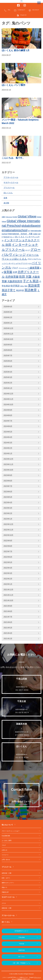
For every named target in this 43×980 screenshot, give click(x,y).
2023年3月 (8, 508)
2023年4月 (8, 503)
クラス (4, 903)
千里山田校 (21, 937)
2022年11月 (8, 530)
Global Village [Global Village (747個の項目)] (27, 216)
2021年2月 (8, 639)
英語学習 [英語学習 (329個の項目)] (20, 290)
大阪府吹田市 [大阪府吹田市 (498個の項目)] (15, 281)
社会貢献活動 (6, 836)
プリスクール (9, 188)
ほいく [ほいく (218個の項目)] (12, 237)
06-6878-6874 (22, 713)
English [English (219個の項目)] (15, 217)
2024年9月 (8, 410)
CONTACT (19, 10)
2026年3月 (8, 312)
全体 (5, 198)
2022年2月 (8, 579)
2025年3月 (8, 377)
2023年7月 (8, 486)
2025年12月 (8, 328)
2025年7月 (8, 356)
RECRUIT (34, 10)
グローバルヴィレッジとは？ (11, 831)
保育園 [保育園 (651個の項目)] (8, 272)
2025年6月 (8, 361)
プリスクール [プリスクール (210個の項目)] (23, 268)
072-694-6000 (22, 735)
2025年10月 (8, 339)
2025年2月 (8, 383)
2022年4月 (8, 568)
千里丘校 (22, 944)
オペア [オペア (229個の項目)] (28, 250)
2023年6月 (8, 492)
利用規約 (20, 979)
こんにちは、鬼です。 (13, 158)
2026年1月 (8, 323)
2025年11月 (8, 334)
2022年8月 (8, 546)
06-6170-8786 (22, 758)
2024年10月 (8, 405)
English (22, 15)
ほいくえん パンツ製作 (14, 85)
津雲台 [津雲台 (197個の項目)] (22, 286)
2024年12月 (8, 394)
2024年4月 (8, 437)
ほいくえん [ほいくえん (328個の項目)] (20, 237)
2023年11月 (8, 464)
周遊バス (4, 887)
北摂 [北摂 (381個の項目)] (15, 272)
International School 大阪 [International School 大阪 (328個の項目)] (20, 234)
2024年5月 (8, 432)
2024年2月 (8, 448)
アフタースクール (11, 177)
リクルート (5, 855)
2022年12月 (8, 524)
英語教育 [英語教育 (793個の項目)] (31, 290)
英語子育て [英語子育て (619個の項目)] (9, 290)
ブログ (4, 845)
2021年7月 (8, 617)
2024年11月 (8, 399)
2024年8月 (8, 415)
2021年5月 (8, 628)
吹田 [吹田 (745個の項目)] (22, 277)
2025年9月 (8, 345)
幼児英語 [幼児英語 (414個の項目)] (15, 286)
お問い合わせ (6, 860)
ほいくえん (8, 193)
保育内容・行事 (7, 873)
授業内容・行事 (7, 908)
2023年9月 (8, 475)
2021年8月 (8, 611)
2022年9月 (8, 541)
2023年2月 (8, 513)
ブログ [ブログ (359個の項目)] (15, 268)
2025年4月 (8, 372)
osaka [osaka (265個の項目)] (35, 234)
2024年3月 (8, 443)
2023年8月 (8, 481)
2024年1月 (8, 454)
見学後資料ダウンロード (21, 931)
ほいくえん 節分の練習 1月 (16, 50)
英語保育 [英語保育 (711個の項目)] (34, 286)
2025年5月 (8, 366)
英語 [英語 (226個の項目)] (26, 286)
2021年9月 (8, 606)
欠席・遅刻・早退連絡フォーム (22, 963)
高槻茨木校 (21, 950)
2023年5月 (8, 497)
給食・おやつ (6, 878)
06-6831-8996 (22, 690)
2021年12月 (8, 590)
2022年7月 (8, 552)
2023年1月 (8, 519)
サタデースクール (11, 183)
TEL (7, 10)
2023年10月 (8, 470)
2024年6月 (8, 426)
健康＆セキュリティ (8, 883)
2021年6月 (8, 622)
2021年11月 (8, 595)
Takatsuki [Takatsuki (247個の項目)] (6, 237)
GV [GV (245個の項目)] (29, 231)
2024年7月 (8, 421)
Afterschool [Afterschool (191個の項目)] (9, 217)
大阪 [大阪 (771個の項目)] (29, 277)
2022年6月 (8, 557)
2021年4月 (8, 633)
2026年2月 (8, 317)
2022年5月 (8, 562)
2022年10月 (8, 535)
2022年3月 (8, 573)
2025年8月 (8, 350)
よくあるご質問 (7, 841)
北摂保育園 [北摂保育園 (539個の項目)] (12, 277)
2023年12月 (8, 459)
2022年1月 (8, 584)
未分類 (6, 203)
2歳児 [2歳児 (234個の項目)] (4, 217)
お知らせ (4, 850)
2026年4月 (8, 307)
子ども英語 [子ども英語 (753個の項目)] (31, 281)
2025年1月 (8, 388)
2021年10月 (8, 601)
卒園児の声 (5, 892)
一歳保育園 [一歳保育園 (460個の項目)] (33, 268)
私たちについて (7, 825)
